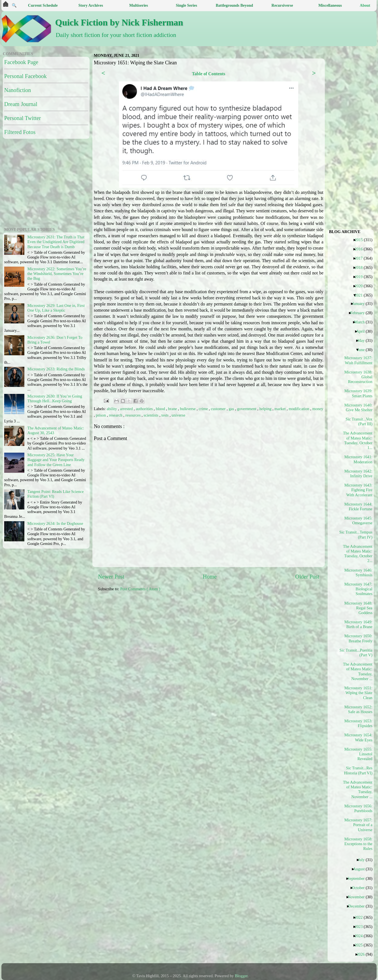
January (361, 304)
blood (161, 409)
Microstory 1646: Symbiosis (358, 573)
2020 (361, 286)
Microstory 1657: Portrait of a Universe (358, 825)
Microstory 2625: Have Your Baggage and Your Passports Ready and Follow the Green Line (56, 460)
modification (299, 409)
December (358, 906)
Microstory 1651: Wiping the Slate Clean (358, 693)
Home (210, 577)
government (247, 409)
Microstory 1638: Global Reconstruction (358, 377)
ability (112, 409)
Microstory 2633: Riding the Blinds (56, 369)
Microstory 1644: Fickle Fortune (358, 507)
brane (173, 409)
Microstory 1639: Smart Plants (358, 393)
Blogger (241, 976)
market (281, 409)
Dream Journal (21, 104)
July (363, 860)
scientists (151, 415)
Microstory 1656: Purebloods (358, 808)
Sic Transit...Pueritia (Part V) (358, 653)
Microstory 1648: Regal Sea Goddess (358, 608)
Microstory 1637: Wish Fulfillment (358, 360)
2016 (361, 249)
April (362, 331)
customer (219, 409)
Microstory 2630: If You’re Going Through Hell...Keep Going (55, 399)
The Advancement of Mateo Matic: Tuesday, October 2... (358, 554)
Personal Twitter (23, 118)
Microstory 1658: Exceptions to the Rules (358, 844)
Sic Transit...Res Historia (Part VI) (358, 770)
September (358, 878)
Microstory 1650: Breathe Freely (358, 638)
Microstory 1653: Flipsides (358, 723)
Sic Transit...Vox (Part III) (359, 421)
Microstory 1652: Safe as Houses (358, 709)
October (360, 888)
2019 (361, 277)
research (116, 415)
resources (134, 415)
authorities (145, 409)
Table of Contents (208, 74)
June (363, 350)
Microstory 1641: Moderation (358, 459)
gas (232, 409)
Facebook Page (21, 62)
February (359, 313)
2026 (363, 954)
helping (266, 409)
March (362, 322)
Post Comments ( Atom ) (140, 589)
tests (165, 415)
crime (204, 409)
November (358, 897)
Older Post (307, 577)
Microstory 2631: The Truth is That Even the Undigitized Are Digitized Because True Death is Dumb (56, 242)
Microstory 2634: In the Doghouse (55, 523)
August (361, 869)
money (318, 409)
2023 (361, 927)
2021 (361, 295)
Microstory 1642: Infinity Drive (358, 473)
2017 (361, 258)
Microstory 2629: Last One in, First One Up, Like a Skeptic (56, 308)
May (363, 340)
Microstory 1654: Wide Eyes (358, 737)
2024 (361, 936)
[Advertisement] (157, 639)
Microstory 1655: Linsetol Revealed (358, 754)
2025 (361, 945)
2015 (361, 240)
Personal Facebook (25, 76)
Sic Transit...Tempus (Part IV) (358, 534)
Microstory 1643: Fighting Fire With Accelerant (358, 490)
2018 (361, 267)
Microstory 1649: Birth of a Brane (358, 624)
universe (179, 415)
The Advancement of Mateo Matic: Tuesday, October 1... (358, 440)
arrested (127, 409)
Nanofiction (18, 90)
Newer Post (111, 577)
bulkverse (188, 409)
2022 (361, 917)
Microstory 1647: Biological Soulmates (358, 589)
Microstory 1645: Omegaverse (358, 520)
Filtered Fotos (20, 132)
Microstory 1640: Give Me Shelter (358, 407)
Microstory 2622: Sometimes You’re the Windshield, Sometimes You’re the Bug (57, 274)
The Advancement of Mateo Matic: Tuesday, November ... (358, 671)
